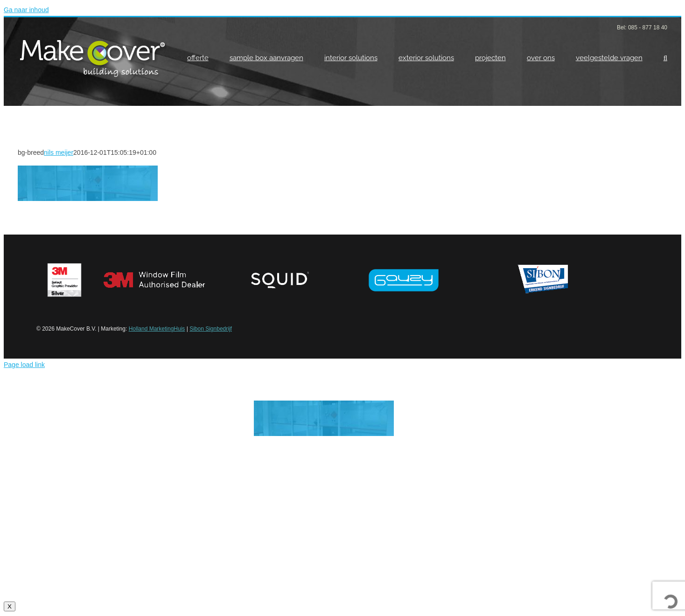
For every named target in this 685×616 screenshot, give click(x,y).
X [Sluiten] (10, 606)
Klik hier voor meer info (342, 560)
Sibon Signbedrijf (211, 329)
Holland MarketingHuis (157, 329)
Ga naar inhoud (26, 10)
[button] (665, 58)
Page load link (24, 365)
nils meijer (59, 152)
